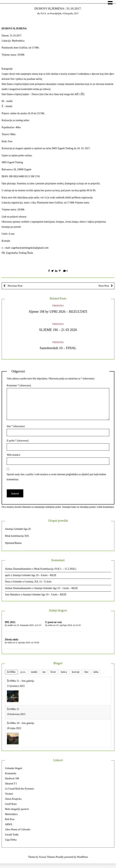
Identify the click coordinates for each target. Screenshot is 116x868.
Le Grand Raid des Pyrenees (19, 789)
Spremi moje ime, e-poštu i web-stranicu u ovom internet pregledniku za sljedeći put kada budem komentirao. (56, 477)
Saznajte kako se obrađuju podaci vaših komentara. (88, 507)
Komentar (19, 385)
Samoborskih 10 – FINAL (58, 348)
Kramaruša (10, 773)
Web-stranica (13, 455)
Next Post (104, 286)
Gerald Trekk (12, 835)
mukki (10, 625)
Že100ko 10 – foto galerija (20, 723)
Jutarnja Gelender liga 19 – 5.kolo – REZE (56, 588)
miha (50, 625)
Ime (16, 426)
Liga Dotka (11, 840)
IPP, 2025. (10, 622)
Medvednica (11, 814)
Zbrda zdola (12, 640)
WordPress (82, 857)
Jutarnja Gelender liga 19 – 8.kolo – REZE (35, 575)
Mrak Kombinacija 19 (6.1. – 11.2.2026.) (55, 569)
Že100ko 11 (13, 709)
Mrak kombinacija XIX (17, 536)
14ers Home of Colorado (18, 829)
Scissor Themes (47, 857)
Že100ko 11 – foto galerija (20, 681)
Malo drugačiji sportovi (17, 809)
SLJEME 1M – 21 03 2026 (58, 330)
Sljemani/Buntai (13, 543)
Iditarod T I (11, 784)
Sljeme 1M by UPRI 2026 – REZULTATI (58, 312)
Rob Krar (10, 819)
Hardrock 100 (12, 778)
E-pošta (18, 441)
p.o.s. (44, 13)
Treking (58, 306)
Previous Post (15, 286)
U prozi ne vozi (54, 622)
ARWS (9, 824)
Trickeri (9, 794)
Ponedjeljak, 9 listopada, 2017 (64, 13)
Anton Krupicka (13, 799)
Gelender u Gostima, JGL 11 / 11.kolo (32, 582)
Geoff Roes (11, 804)
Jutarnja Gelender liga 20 (18, 529)
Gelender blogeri (13, 768)
